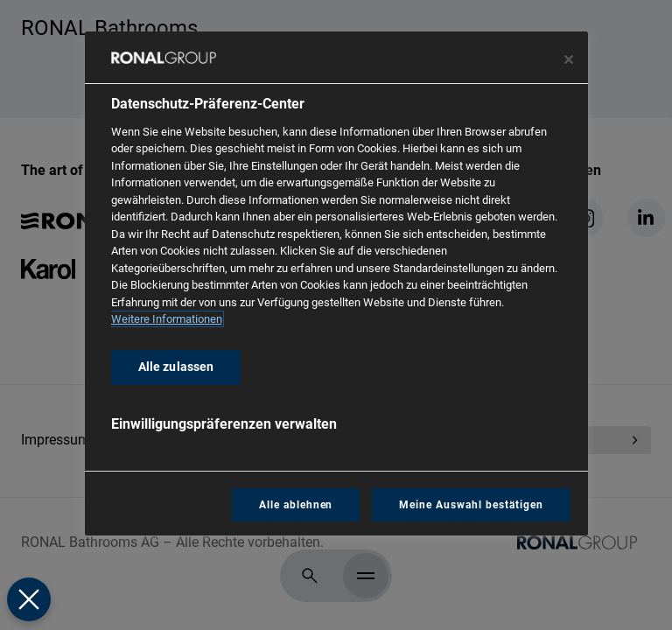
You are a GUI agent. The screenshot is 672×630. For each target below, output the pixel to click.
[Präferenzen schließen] (29, 599)
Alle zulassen (176, 367)
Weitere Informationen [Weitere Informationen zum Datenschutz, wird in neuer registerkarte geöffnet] (167, 319)
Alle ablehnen (296, 505)
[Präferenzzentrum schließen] (569, 59)
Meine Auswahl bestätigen (471, 505)
